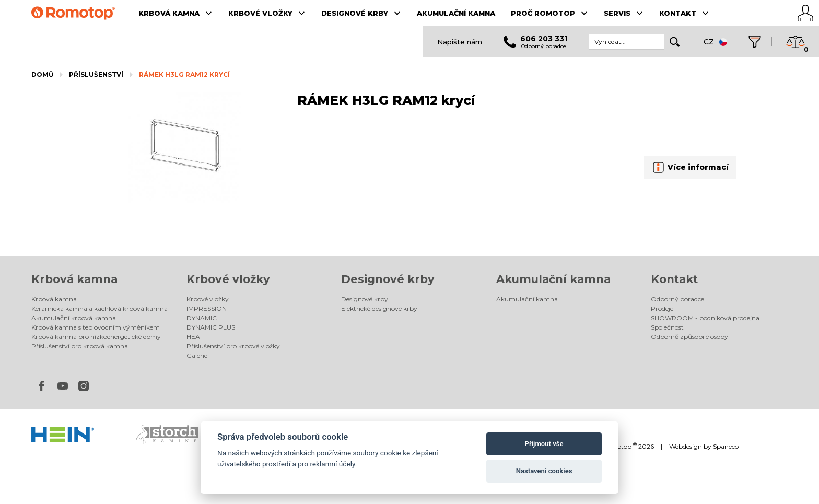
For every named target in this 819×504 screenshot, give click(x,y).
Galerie (197, 355)
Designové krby (388, 279)
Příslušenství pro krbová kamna (80, 346)
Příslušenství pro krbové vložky (233, 346)
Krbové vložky (228, 279)
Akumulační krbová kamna (74, 318)
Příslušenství (96, 74)
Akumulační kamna (553, 279)
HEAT (195, 337)
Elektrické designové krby (379, 308)
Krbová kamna (74, 279)
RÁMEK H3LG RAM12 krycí (184, 74)
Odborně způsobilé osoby (689, 337)
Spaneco (726, 446)
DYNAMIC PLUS (211, 327)
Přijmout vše (544, 444)
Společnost (667, 327)
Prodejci (663, 308)
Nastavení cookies (544, 471)
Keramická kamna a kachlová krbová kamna (100, 308)
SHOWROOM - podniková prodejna (705, 318)
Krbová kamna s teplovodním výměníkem (96, 327)
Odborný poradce (677, 299)
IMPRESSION (207, 308)
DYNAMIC (202, 318)
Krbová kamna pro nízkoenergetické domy (96, 337)
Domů (42, 74)
